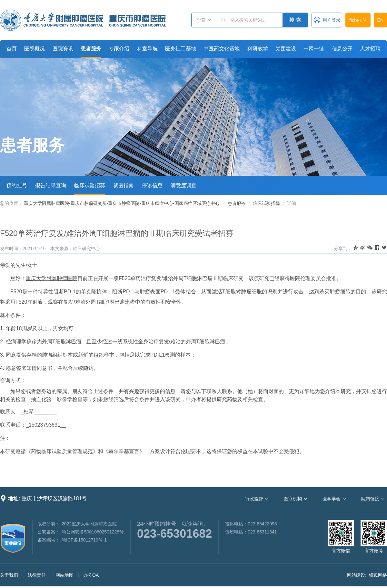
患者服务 (91, 49)
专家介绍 (119, 49)
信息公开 (342, 49)
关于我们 (9, 575)
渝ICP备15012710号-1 (84, 540)
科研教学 (258, 49)
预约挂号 (358, 20)
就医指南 (124, 185)
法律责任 (37, 575)
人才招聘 (370, 49)
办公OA (91, 575)
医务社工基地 (181, 49)
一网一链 (314, 49)
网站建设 (356, 575)
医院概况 (35, 49)
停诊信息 (152, 185)
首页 (12, 49)
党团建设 (286, 49)
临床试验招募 (90, 185)
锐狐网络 (378, 575)
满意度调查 (184, 185)
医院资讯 (63, 49)
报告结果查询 (51, 185)
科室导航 (147, 49)
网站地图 (64, 575)
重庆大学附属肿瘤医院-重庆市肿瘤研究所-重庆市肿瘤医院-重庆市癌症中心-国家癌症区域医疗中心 (122, 203)
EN (380, 20)
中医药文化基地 (222, 49)
